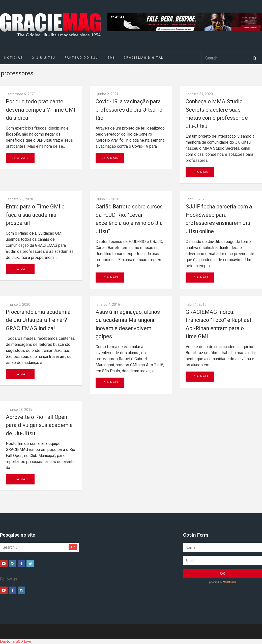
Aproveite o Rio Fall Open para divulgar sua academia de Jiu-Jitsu (39, 425)
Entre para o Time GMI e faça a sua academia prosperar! (35, 215)
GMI (111, 58)
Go (73, 547)
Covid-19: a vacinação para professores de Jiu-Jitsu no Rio (129, 110)
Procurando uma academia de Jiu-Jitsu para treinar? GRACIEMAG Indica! (38, 320)
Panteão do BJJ (81, 58)
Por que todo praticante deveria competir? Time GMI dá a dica (40, 110)
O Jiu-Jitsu (43, 58)
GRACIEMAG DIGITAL (143, 58)
